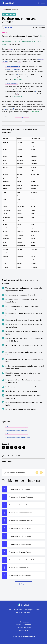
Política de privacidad (24, 625)
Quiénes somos (24, 622)
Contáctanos (23, 630)
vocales (9, 69)
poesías (41, 59)
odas (19, 62)
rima (10, 49)
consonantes (18, 69)
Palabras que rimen (22, 117)
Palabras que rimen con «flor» (16, 430)
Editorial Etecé (30, 637)
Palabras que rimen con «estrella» (18, 437)
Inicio (3, 9)
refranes (5, 62)
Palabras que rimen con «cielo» (17, 434)
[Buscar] (39, 3)
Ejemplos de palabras (12, 9)
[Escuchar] (7, 27)
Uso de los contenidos (23, 627)
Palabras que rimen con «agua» (17, 427)
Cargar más (23, 584)
